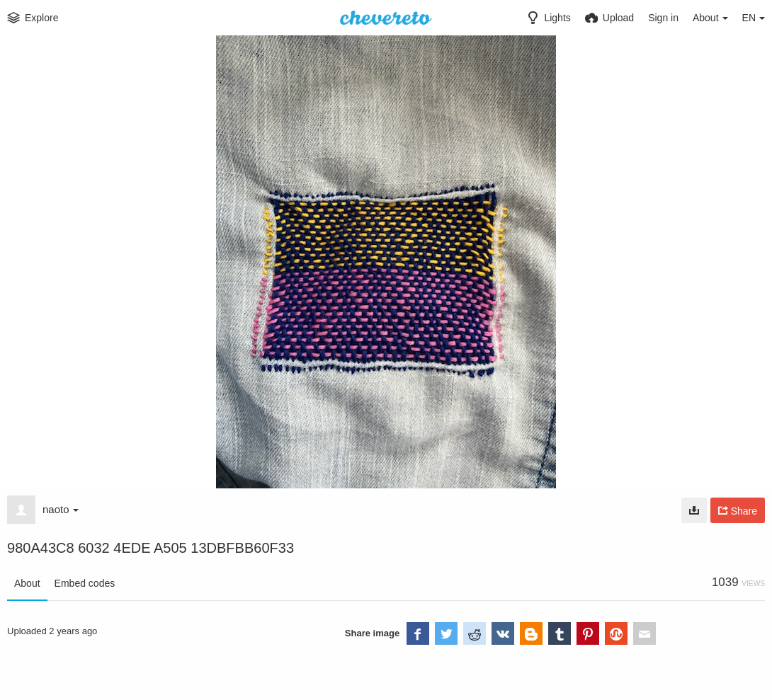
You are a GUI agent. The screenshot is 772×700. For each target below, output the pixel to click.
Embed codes (85, 583)
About (27, 583)
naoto (61, 509)
